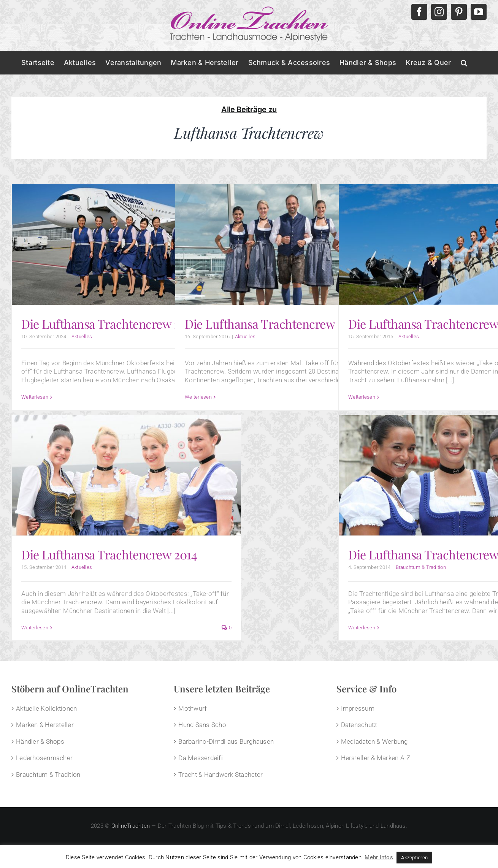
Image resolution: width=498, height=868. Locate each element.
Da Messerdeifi (201, 758)
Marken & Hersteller (45, 725)
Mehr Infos (379, 857)
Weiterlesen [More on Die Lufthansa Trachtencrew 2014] (35, 628)
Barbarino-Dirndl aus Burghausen (226, 741)
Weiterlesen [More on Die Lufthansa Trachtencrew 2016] (198, 397)
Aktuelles (82, 337)
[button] (464, 63)
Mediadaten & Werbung (374, 741)
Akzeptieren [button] (414, 858)
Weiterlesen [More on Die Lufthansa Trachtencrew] (362, 628)
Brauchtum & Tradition (421, 567)
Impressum (358, 708)
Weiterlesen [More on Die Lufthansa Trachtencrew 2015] (362, 397)
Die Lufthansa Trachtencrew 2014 (109, 554)
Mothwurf (193, 708)
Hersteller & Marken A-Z (376, 758)
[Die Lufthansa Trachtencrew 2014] (126, 475)
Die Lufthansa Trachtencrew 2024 (110, 324)
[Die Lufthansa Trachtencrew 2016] (290, 245)
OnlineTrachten (131, 826)
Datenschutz (359, 725)
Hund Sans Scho (202, 725)
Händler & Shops (40, 741)
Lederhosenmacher (44, 758)
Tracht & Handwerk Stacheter (220, 775)
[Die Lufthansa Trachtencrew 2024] (126, 245)
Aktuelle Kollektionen (46, 708)
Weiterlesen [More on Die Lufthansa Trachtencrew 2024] (35, 397)
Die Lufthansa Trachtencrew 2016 (273, 324)
